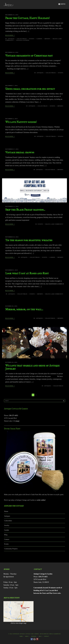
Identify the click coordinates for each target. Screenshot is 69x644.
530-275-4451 (13, 415)
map (17, 421)
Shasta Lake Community (54, 224)
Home (6, 511)
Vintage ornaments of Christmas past (29, 56)
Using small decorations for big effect (30, 89)
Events (32, 39)
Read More (10, 35)
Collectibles (22, 39)
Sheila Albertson (55, 634)
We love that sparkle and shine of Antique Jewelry (32, 367)
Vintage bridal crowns (20, 152)
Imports (47, 39)
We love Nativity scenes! (21, 122)
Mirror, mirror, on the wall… (24, 309)
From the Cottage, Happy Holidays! (27, 18)
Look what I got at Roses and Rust (27, 273)
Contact (7, 539)
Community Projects (11, 549)
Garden (39, 39)
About (27, 636)
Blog (6, 535)
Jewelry (7, 525)
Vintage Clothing (23, 40)
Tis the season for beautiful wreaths (29, 240)
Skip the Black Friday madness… (25, 210)
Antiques (11, 39)
